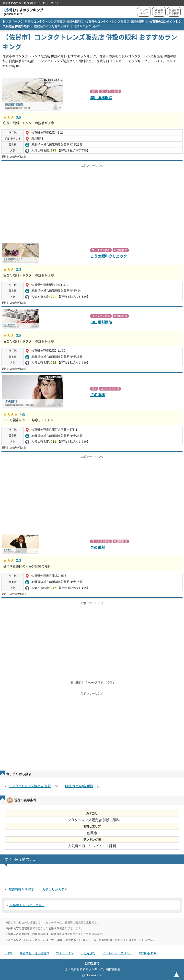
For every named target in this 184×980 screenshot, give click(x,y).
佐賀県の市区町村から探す (52, 26)
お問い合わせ (148, 953)
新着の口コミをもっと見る (27, 905)
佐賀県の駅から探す (87, 26)
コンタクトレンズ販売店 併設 (30, 786)
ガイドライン (65, 953)
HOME (9, 953)
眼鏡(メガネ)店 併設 (79, 786)
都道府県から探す (174, 12)
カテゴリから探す (55, 890)
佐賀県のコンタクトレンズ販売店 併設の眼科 (115, 22)
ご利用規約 (88, 953)
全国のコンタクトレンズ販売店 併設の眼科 (53, 22)
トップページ (144, 12)
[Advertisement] (92, 204)
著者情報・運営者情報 (34, 953)
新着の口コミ (159, 12)
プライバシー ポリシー (117, 953)
